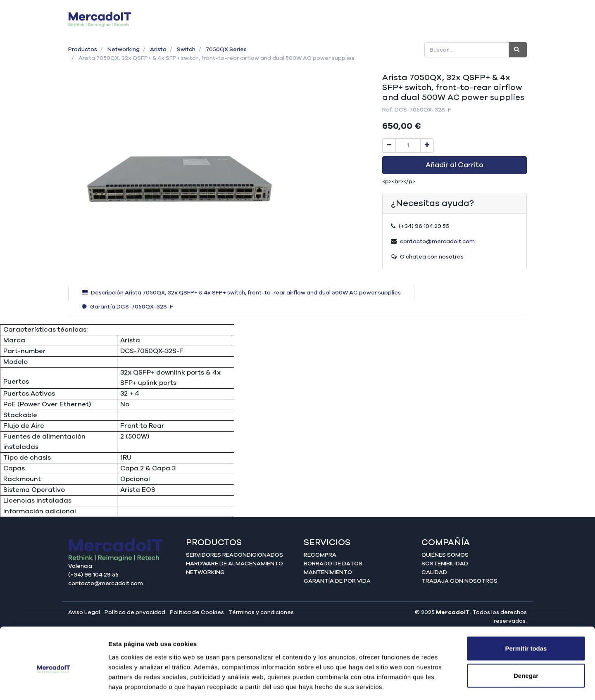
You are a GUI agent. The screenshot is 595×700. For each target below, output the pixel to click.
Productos (83, 50)
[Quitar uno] (389, 146)
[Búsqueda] (518, 50)
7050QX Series (226, 50)
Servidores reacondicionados (234, 555)
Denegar (526, 639)
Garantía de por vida (337, 581)
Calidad (434, 572)
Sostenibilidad (445, 564)
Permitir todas (526, 612)
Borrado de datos (333, 564)
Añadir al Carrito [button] (455, 165)
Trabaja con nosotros (459, 581)
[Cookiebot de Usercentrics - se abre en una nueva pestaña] (54, 684)
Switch (186, 50)
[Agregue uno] (427, 146)
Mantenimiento (328, 572)
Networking (124, 50)
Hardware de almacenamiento (234, 564)
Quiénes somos (445, 555)
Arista (158, 50)
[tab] (241, 293)
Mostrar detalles (447, 684)
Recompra (320, 555)
